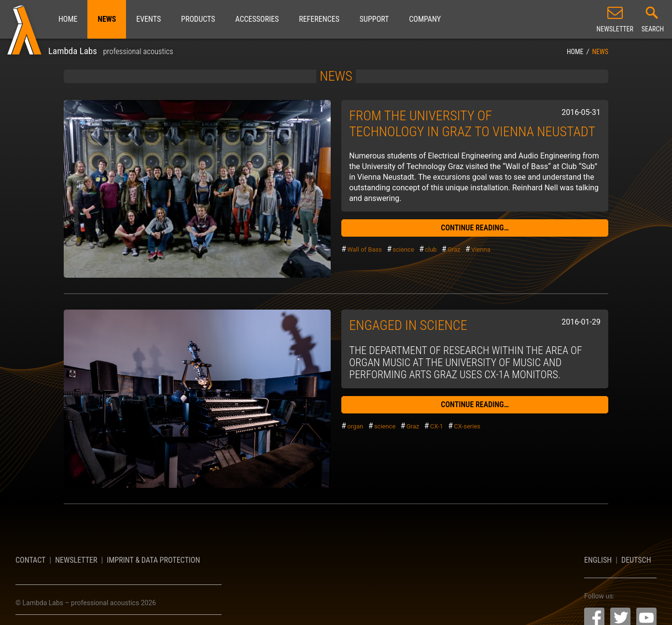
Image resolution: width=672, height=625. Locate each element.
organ (355, 426)
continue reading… (475, 228)
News (107, 19)
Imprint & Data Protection (153, 560)
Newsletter (76, 560)
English (598, 560)
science (403, 249)
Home (68, 19)
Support (374, 19)
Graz (454, 249)
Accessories (257, 19)
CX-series (467, 426)
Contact (30, 560)
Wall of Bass (364, 249)
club (431, 249)
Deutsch (636, 560)
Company (425, 19)
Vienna (481, 249)
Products (198, 19)
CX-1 (437, 426)
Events (148, 19)
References (319, 19)
